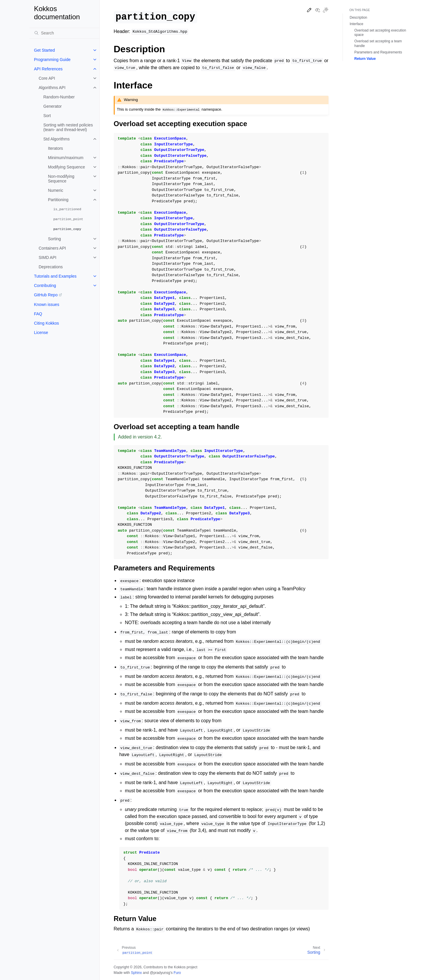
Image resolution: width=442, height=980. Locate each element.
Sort (47, 116)
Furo (177, 973)
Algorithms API (52, 88)
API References (48, 69)
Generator (53, 106)
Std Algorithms (57, 139)
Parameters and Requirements (378, 52)
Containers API (52, 248)
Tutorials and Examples (55, 276)
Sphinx (136, 973)
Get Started (45, 50)
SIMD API (48, 257)
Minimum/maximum (66, 158)
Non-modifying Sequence (61, 179)
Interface (357, 24)
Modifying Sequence (67, 167)
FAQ (38, 314)
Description (359, 18)
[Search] (64, 33)
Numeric (56, 190)
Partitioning (58, 200)
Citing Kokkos (47, 323)
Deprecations (51, 267)
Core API (47, 78)
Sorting (55, 239)
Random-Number (59, 97)
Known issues (47, 304)
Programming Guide (52, 60)
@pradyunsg (160, 973)
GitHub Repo (46, 295)
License (41, 333)
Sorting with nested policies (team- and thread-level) (68, 127)
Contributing (45, 286)
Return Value (365, 59)
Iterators (56, 148)
